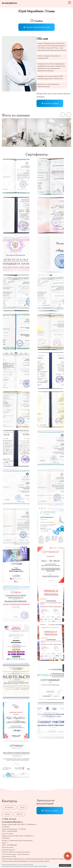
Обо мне (19, 814)
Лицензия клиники (8, 834)
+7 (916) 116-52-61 (9, 819)
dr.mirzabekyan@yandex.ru (12, 822)
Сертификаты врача (8, 850)
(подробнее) (30, 865)
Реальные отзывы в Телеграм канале (36, 27)
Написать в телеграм (50, 811)
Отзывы (7, 814)
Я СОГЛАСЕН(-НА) (65, 865)
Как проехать (9, 807)
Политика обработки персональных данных (16, 852)
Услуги (22, 807)
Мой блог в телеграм (50, 103)
